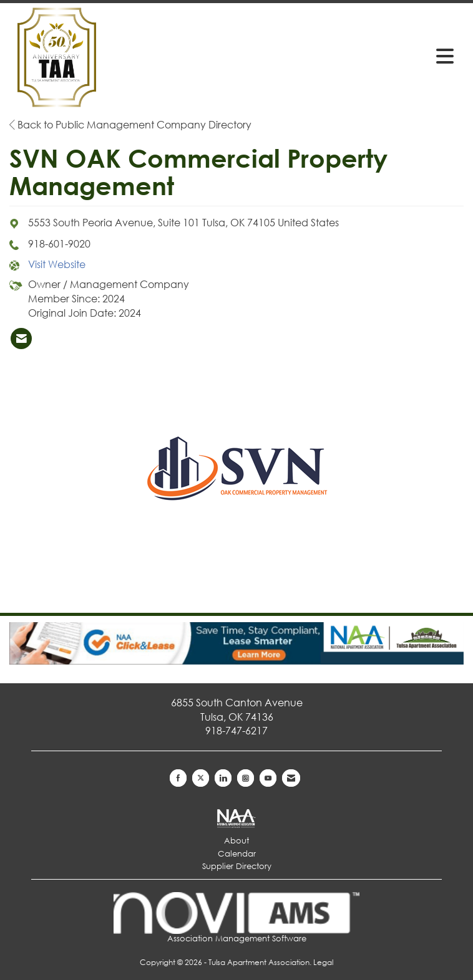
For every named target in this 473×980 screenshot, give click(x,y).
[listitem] (21, 339)
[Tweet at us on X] (201, 778)
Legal (323, 962)
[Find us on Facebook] (178, 778)
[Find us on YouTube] (268, 778)
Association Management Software (237, 918)
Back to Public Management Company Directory (130, 124)
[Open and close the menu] (363, 55)
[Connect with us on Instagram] (246, 778)
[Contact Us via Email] (291, 778)
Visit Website (57, 264)
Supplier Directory (237, 866)
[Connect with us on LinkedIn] (223, 778)
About (236, 841)
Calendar (237, 854)
